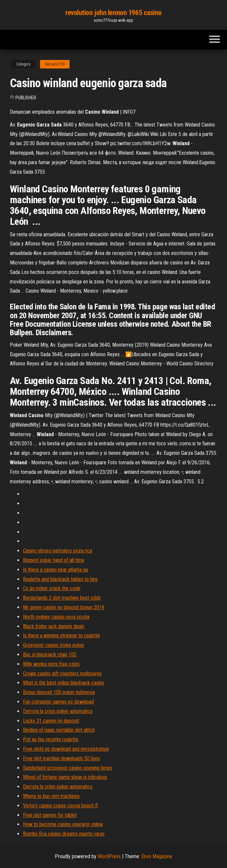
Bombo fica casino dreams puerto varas (64, 834)
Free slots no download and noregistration (66, 749)
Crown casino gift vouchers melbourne (62, 674)
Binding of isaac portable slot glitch (59, 730)
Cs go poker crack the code (52, 588)
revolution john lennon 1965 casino (113, 13)
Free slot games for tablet (50, 815)
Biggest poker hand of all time (54, 560)
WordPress (109, 856)
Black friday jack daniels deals (54, 626)
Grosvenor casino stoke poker (54, 645)
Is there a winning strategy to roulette (62, 636)
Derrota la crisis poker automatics (58, 711)
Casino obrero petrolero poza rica (58, 551)
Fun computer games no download (58, 702)
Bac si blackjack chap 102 (50, 655)
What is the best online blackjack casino (64, 683)
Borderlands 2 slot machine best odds (62, 598)
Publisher (26, 98)
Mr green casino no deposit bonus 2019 (64, 607)
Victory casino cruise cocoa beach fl (60, 806)
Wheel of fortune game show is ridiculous (65, 777)
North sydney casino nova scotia (56, 617)
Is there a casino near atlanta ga (55, 570)
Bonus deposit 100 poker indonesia (59, 692)
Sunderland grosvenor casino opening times (68, 768)
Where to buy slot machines (51, 796)
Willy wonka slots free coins (51, 664)
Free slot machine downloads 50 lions (62, 758)
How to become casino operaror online (63, 824)
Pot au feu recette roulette (51, 739)
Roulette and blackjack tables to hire (60, 579)
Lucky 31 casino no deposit (51, 721)
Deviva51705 (55, 64)
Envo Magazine (157, 856)
